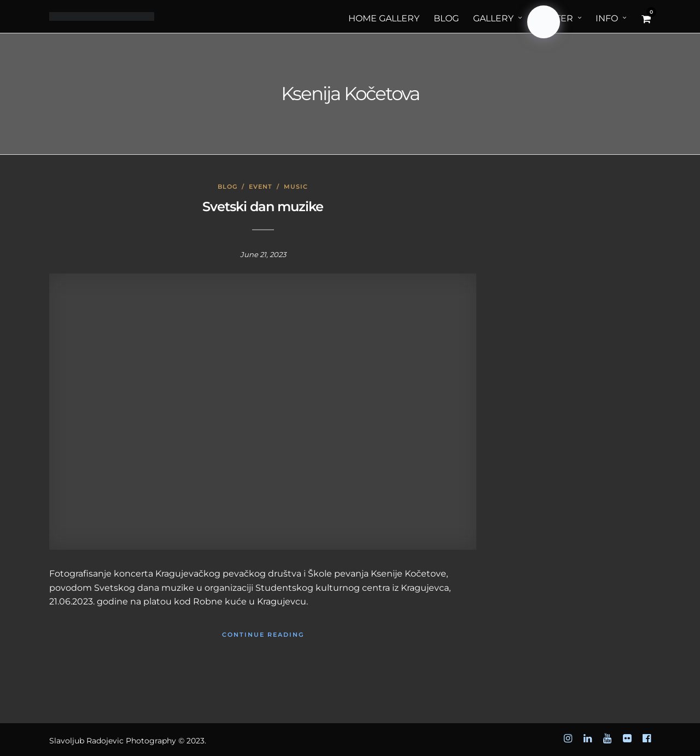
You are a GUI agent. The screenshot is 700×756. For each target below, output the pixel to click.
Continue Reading (263, 635)
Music (296, 187)
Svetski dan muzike (263, 207)
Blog (227, 187)
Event (261, 187)
